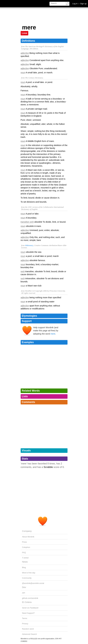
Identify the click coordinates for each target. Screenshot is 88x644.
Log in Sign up (79, 4)
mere (53, 334)
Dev (24, 587)
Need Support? (28, 613)
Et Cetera (27, 602)
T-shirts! (25, 558)
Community (27, 578)
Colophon (26, 547)
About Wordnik (28, 537)
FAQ (24, 553)
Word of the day (29, 573)
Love (25, 33)
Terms (25, 618)
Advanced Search (30, 634)
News (25, 562)
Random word (28, 629)
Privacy (25, 624)
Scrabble (48, 467)
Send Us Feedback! (30, 608)
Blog (24, 567)
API (24, 593)
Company (27, 531)
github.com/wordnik (30, 598)
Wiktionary (29, 245)
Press (25, 542)
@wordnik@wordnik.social (33, 583)
